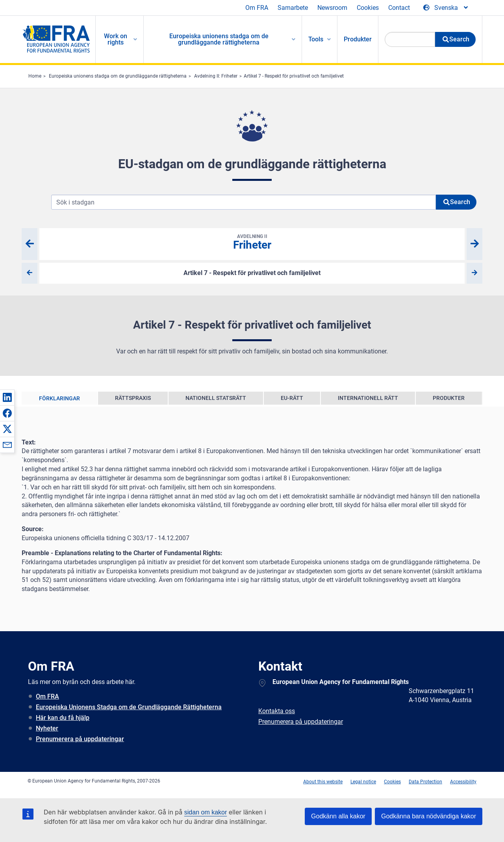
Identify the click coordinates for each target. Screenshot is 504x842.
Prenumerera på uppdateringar (80, 739)
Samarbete (293, 8)
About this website (323, 782)
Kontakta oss (277, 711)
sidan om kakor (206, 812)
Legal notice (363, 782)
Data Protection (425, 782)
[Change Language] (446, 8)
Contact (399, 8)
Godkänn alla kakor (338, 816)
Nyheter (47, 728)
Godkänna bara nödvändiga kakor (429, 816)
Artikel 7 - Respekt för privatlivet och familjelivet (294, 76)
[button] (7, 397)
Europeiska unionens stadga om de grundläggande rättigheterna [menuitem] (219, 39)
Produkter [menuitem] (358, 39)
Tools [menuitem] (316, 39)
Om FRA (257, 8)
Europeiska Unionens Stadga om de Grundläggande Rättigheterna (129, 707)
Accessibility (463, 782)
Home (35, 76)
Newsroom (332, 8)
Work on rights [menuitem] (116, 39)
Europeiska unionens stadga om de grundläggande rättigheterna (118, 76)
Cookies (368, 8)
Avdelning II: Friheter (216, 76)
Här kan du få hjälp (63, 718)
